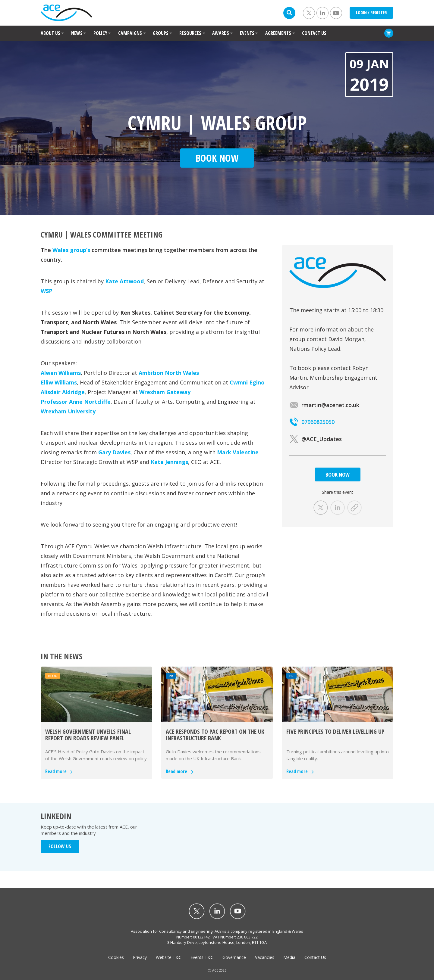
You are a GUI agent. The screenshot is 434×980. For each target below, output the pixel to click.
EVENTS (247, 33)
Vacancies (265, 957)
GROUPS (161, 33)
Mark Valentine (238, 452)
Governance (234, 957)
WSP (47, 291)
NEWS (77, 33)
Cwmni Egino (247, 382)
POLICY (100, 33)
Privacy (140, 957)
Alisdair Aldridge (63, 392)
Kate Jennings (169, 462)
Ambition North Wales (169, 373)
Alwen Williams (61, 373)
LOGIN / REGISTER (371, 12)
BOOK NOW (338, 474)
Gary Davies (114, 452)
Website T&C (169, 957)
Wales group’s (71, 250)
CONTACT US (314, 33)
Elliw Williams (59, 382)
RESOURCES (190, 33)
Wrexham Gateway (165, 392)
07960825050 (312, 422)
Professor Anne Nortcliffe (76, 402)
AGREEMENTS (278, 33)
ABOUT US (50, 33)
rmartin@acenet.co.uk (324, 405)
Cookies (116, 957)
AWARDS (221, 33)
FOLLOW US (60, 846)
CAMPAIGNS (130, 33)
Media (289, 957)
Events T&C (202, 957)
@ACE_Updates (316, 439)
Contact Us (315, 957)
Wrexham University (68, 411)
